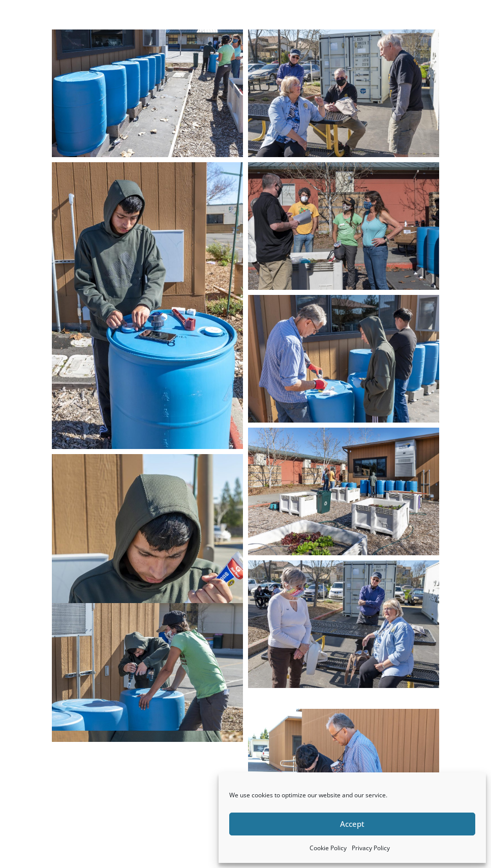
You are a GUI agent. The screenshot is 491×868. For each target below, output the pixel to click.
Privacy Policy (371, 848)
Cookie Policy (328, 848)
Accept (352, 824)
